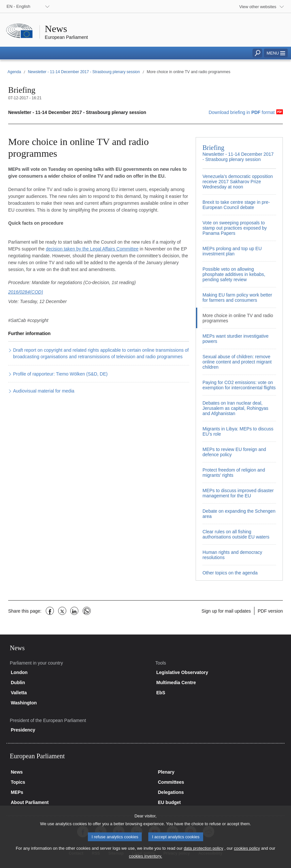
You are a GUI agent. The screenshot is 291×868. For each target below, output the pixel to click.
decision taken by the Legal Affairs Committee (92, 249)
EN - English (18, 6)
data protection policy (203, 853)
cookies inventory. (145, 861)
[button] (276, 53)
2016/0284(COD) (26, 292)
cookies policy (247, 853)
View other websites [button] (258, 7)
